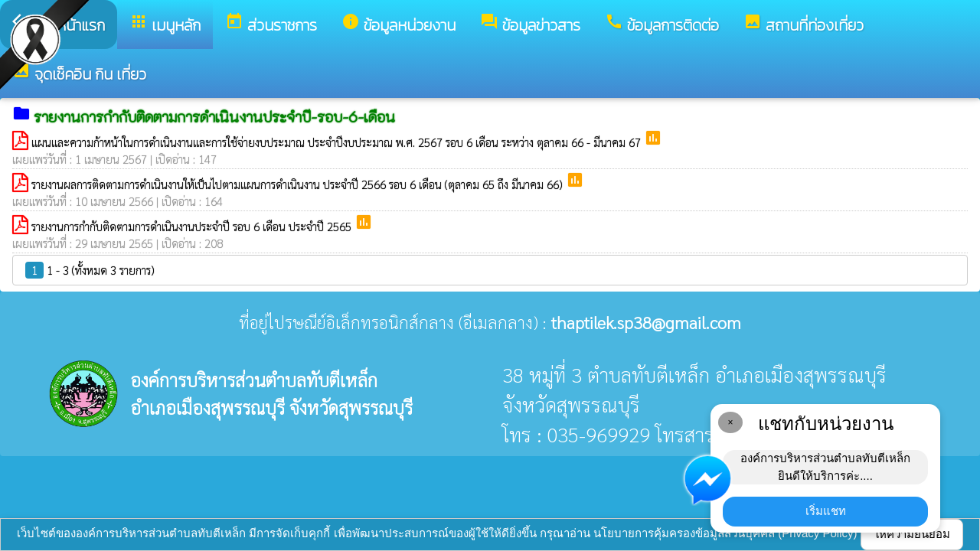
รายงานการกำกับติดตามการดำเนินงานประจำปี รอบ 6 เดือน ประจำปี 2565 (193, 226)
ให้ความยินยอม (912, 534)
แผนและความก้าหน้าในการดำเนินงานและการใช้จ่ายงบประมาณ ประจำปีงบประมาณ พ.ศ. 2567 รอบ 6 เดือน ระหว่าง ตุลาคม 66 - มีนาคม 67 (338, 142)
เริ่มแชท (826, 511)
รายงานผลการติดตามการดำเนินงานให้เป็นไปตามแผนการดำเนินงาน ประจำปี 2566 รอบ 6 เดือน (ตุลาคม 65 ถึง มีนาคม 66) (299, 184)
